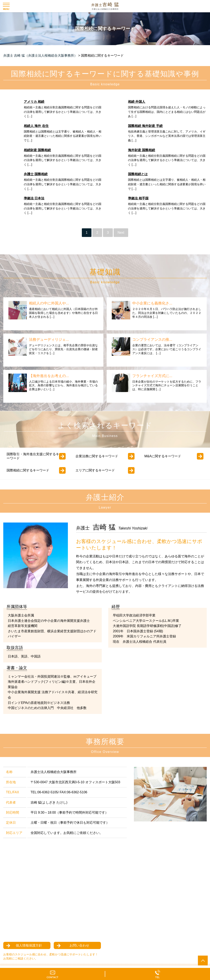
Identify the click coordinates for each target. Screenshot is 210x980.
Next (121, 233)
